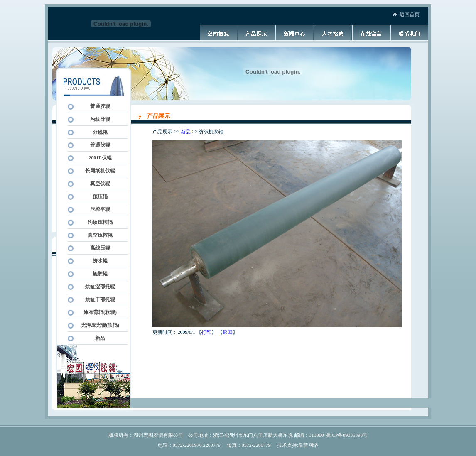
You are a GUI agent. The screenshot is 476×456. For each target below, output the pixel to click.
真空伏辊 (98, 184)
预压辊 (98, 196)
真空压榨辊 (98, 235)
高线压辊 (98, 248)
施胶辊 (98, 274)
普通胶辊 (98, 106)
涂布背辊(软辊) (98, 312)
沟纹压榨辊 (98, 222)
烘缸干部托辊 (98, 299)
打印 (206, 332)
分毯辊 (98, 132)
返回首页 (410, 15)
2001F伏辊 (97, 158)
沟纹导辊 (98, 119)
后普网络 (308, 445)
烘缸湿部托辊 (98, 287)
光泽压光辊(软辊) (98, 325)
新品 (98, 338)
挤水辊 (98, 261)
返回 (228, 332)
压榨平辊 (98, 209)
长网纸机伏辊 (98, 171)
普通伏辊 (98, 145)
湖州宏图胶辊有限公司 (158, 435)
